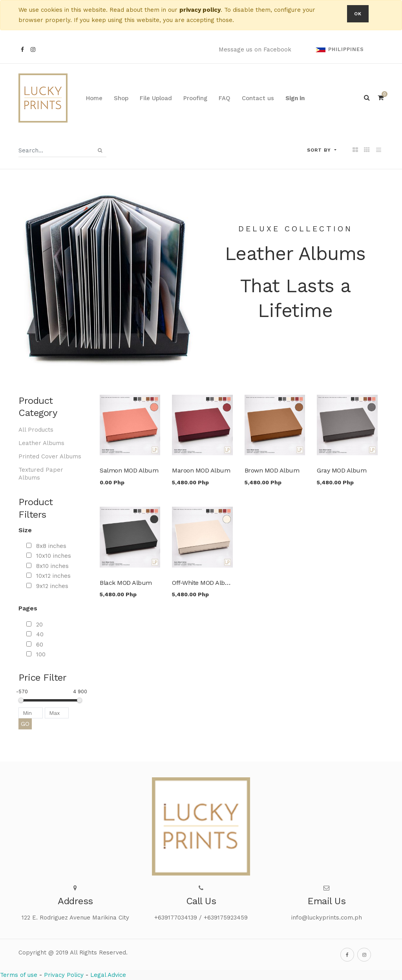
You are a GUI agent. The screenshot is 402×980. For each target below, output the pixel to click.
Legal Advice (108, 975)
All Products (36, 430)
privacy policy (200, 10)
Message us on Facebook (255, 49)
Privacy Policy (64, 975)
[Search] (100, 150)
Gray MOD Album (342, 470)
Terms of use (19, 975)
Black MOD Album (126, 583)
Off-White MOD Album (204, 583)
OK (358, 14)
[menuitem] (94, 98)
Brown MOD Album (272, 470)
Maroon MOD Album (201, 470)
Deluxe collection (295, 229)
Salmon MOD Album (129, 470)
